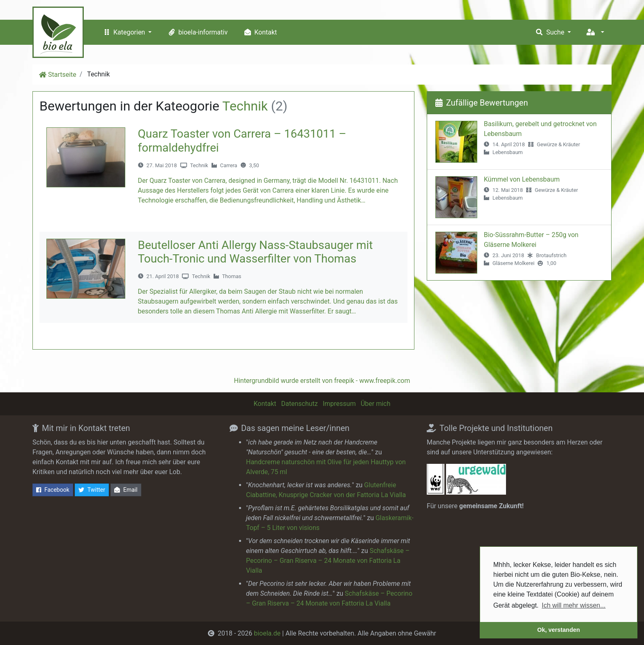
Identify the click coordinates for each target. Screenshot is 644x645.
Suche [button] (550, 32)
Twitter (92, 490)
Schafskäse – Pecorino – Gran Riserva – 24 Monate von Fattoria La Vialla (328, 561)
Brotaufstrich (551, 255)
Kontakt (260, 32)
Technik (199, 165)
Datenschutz (300, 404)
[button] (595, 32)
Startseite (62, 75)
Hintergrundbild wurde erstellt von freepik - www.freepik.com (322, 381)
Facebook (53, 490)
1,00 (551, 263)
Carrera (229, 165)
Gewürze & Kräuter (558, 144)
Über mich (375, 404)
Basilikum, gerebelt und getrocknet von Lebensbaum (540, 129)
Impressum (339, 404)
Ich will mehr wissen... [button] (574, 605)
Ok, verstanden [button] (559, 630)
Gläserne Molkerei (513, 263)
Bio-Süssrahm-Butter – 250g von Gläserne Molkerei (531, 240)
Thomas (232, 276)
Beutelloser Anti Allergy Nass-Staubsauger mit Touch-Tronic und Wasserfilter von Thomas (255, 252)
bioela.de (267, 633)
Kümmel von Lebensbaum (522, 179)
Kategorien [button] (124, 32)
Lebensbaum (508, 152)
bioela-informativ (197, 32)
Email (126, 490)
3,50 (254, 165)
